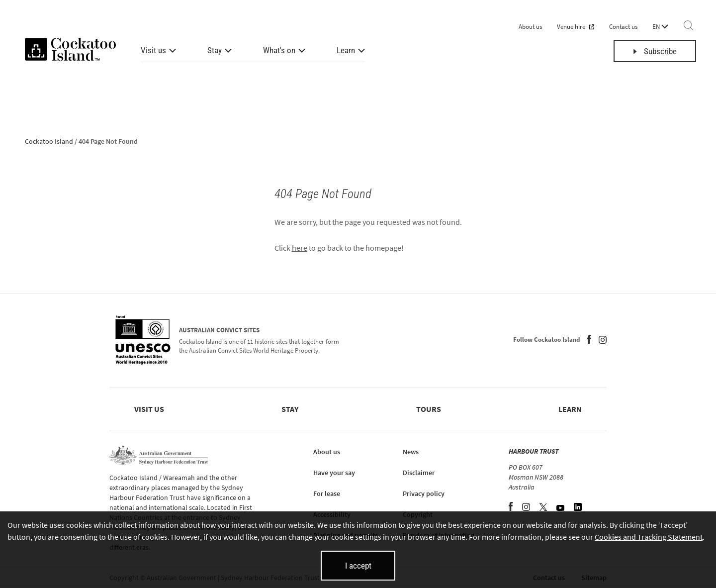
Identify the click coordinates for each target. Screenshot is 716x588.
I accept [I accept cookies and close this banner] (358, 566)
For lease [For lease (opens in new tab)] (327, 493)
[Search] (688, 26)
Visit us (153, 50)
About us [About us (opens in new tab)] (327, 452)
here (300, 248)
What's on (279, 50)
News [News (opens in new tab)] (411, 452)
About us (530, 27)
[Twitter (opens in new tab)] (544, 508)
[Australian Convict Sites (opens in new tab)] (143, 341)
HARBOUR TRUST (534, 451)
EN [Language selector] (660, 27)
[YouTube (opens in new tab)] (561, 508)
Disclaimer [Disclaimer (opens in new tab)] (419, 473)
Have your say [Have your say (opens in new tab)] (334, 473)
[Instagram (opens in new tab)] (603, 341)
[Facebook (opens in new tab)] (589, 341)
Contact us (623, 27)
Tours (429, 409)
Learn (346, 50)
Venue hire (576, 27)
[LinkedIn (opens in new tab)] (578, 508)
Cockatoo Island (49, 141)
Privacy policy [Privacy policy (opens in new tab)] (424, 493)
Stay (215, 50)
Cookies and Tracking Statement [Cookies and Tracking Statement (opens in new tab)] (649, 537)
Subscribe (655, 51)
